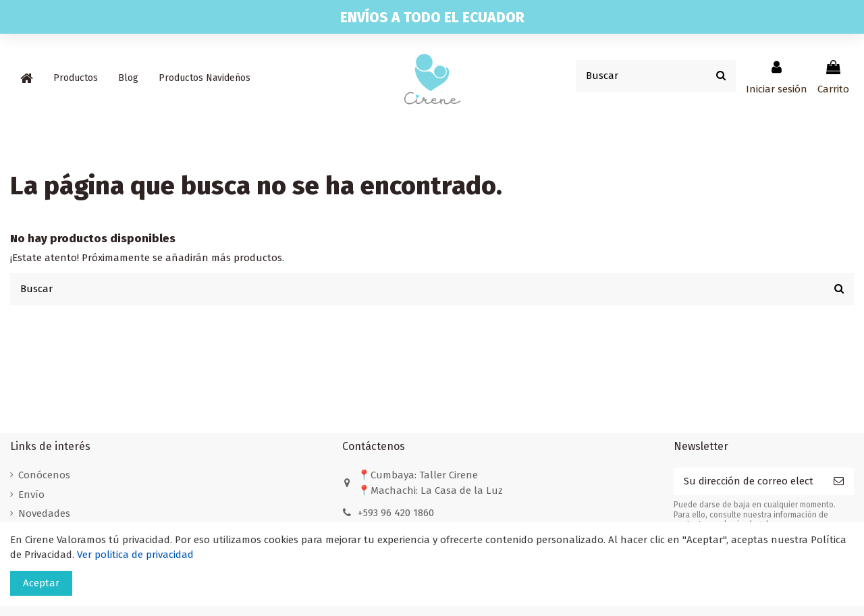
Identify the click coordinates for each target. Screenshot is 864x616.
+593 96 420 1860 (396, 513)
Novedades (44, 513)
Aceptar (41, 583)
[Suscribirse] (839, 481)
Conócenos (44, 475)
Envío (31, 495)
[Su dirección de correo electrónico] (749, 481)
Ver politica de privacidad (135, 555)
